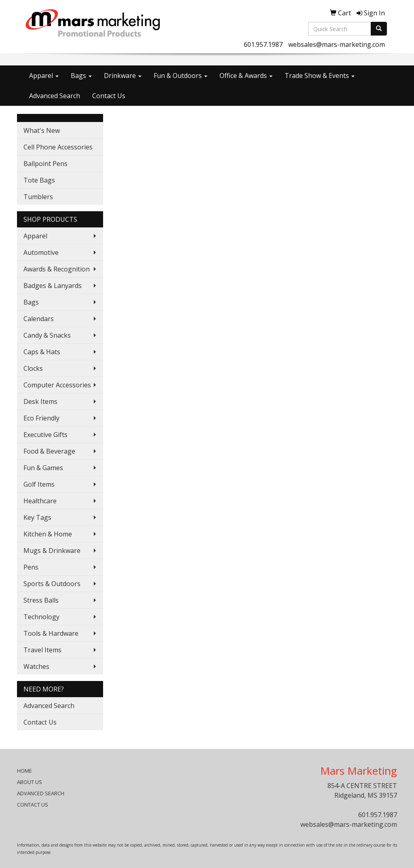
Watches (36, 666)
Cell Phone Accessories (58, 147)
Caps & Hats (42, 352)
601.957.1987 (263, 44)
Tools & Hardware (51, 633)
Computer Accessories (57, 385)
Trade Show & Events (320, 76)
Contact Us (109, 96)
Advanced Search (55, 96)
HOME (24, 771)
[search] (379, 29)
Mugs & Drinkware (52, 551)
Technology (41, 617)
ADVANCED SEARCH (41, 793)
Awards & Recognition (57, 269)
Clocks (33, 368)
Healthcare (40, 501)
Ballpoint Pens (45, 164)
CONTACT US (33, 805)
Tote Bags (39, 180)
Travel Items (42, 650)
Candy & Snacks (47, 335)
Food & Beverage (49, 451)
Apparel (44, 76)
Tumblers (38, 197)
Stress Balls (41, 600)
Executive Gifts (45, 435)
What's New (42, 130)
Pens (31, 567)
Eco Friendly (41, 418)
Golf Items (39, 484)
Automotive (41, 252)
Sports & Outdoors (52, 584)
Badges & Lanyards (53, 286)
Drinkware (123, 76)
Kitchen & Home (48, 534)
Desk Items (40, 401)
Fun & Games (43, 468)
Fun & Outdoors (181, 76)
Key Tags (37, 517)
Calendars (39, 319)
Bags (81, 76)
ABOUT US (30, 782)
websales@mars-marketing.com (337, 44)
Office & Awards (246, 76)
